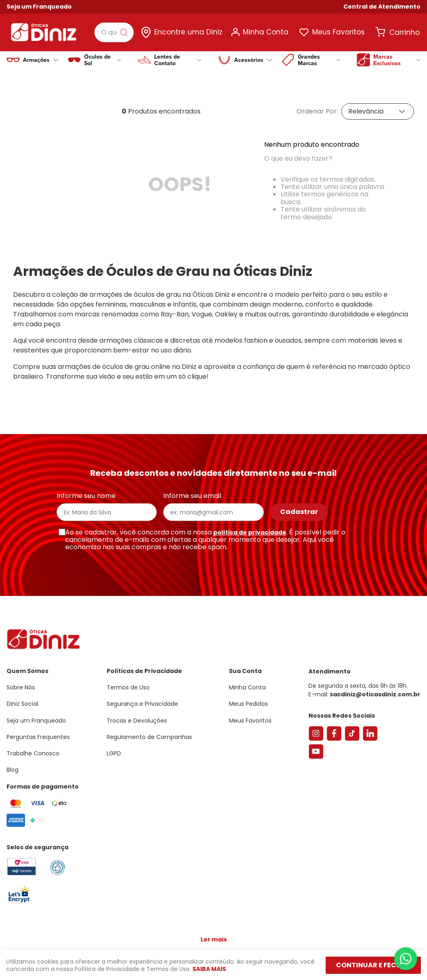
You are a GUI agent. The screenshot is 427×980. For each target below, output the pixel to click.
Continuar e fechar (373, 965)
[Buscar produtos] (126, 32)
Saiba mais (209, 969)
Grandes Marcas (319, 60)
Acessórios (253, 60)
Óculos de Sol (103, 60)
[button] (382, 7)
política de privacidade (250, 526)
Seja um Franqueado (39, 7)
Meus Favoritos (338, 32)
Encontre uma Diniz (188, 32)
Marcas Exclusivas (397, 60)
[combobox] (114, 32)
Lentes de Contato (178, 60)
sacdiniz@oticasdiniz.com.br (375, 688)
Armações (41, 60)
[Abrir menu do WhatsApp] (406, 959)
